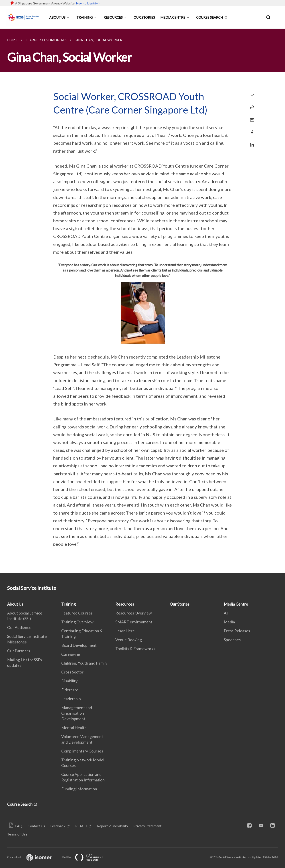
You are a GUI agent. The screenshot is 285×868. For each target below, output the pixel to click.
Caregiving (71, 654)
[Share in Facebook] (251, 130)
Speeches (232, 640)
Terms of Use (17, 834)
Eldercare (70, 690)
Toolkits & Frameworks (135, 649)
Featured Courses (77, 613)
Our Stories (144, 17)
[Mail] (251, 117)
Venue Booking (129, 640)
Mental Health (74, 728)
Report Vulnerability (113, 826)
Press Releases (237, 631)
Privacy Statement (147, 826)
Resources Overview (134, 613)
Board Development (79, 645)
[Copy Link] (251, 107)
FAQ (19, 826)
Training (84, 17)
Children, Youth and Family (84, 663)
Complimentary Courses (82, 751)
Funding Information (79, 789)
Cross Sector (72, 672)
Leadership (71, 699)
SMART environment (134, 622)
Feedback (58, 826)
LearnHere (125, 631)
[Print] (251, 95)
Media (229, 622)
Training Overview (77, 622)
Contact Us (36, 826)
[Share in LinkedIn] (251, 142)
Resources (113, 17)
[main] (142, 301)
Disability (69, 681)
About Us (57, 17)
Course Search (210, 17)
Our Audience (19, 627)
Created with (33, 857)
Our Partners (19, 651)
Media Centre (173, 17)
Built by (86, 857)
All (226, 613)
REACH (81, 826)
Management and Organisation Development (77, 713)
